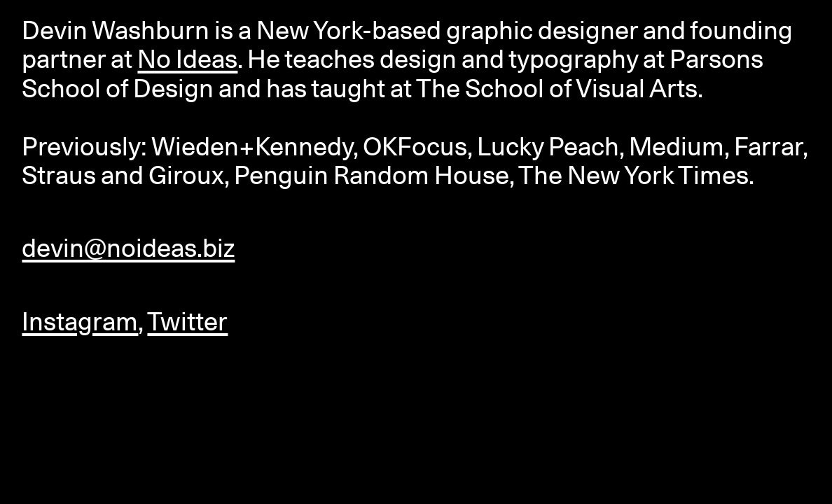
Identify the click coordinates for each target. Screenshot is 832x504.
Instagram (80, 321)
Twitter (187, 321)
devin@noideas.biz (128, 248)
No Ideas (187, 59)
